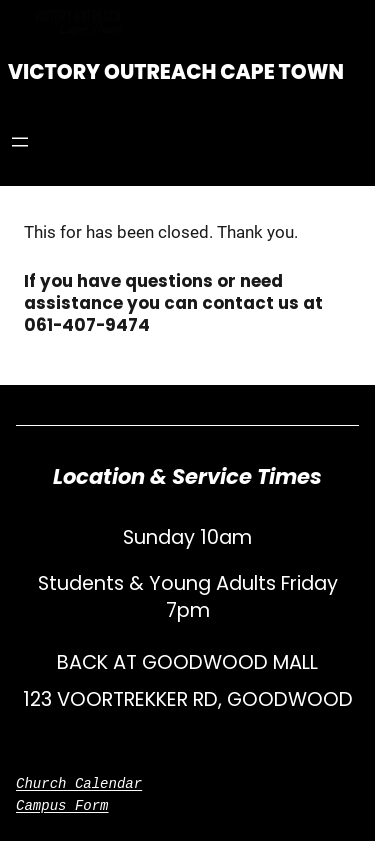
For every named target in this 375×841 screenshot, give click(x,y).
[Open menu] (20, 142)
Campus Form (62, 805)
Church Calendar (79, 783)
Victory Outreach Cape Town (176, 72)
